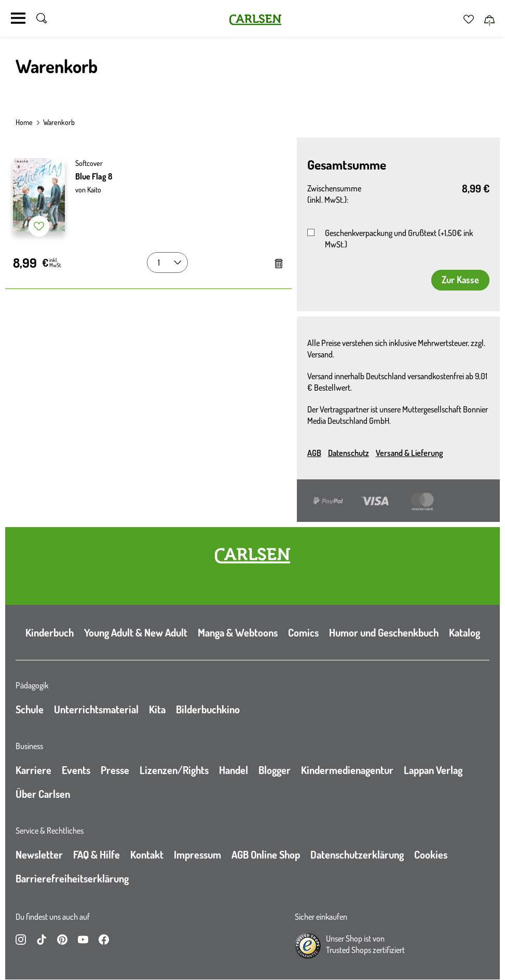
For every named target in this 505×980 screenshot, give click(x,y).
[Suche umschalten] (42, 18)
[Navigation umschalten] (18, 18)
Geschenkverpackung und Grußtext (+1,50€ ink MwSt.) (399, 239)
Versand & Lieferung (409, 453)
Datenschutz (349, 453)
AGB (314, 453)
